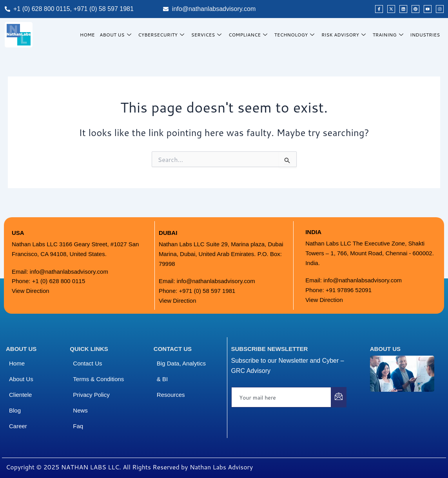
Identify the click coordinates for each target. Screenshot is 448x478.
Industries (425, 35)
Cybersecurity (164, 35)
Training (389, 35)
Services (209, 35)
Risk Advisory (345, 35)
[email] (281, 397)
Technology (297, 35)
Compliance (250, 35)
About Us (119, 35)
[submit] (339, 397)
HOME (90, 35)
